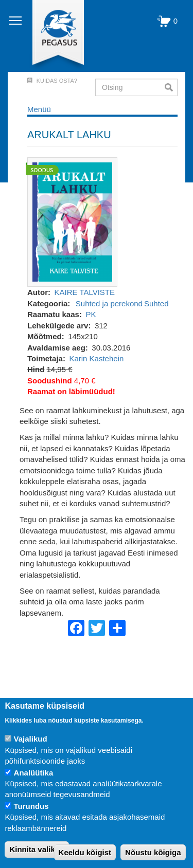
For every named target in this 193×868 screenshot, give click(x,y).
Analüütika (34, 773)
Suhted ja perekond (109, 303)
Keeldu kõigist (85, 852)
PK (91, 314)
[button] (72, 221)
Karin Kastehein (96, 358)
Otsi (171, 87)
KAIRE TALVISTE (85, 292)
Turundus (31, 806)
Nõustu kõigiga (153, 852)
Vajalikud (31, 739)
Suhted (156, 303)
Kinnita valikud (37, 849)
